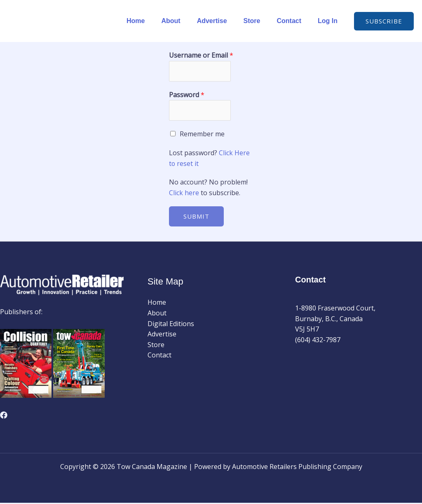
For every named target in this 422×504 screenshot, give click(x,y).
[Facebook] (4, 416)
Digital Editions (171, 325)
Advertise (224, 21)
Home (154, 21)
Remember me (202, 135)
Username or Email (201, 55)
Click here (185, 194)
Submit (196, 217)
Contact (294, 21)
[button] (384, 21)
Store (260, 21)
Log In (329, 21)
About (185, 21)
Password (187, 95)
